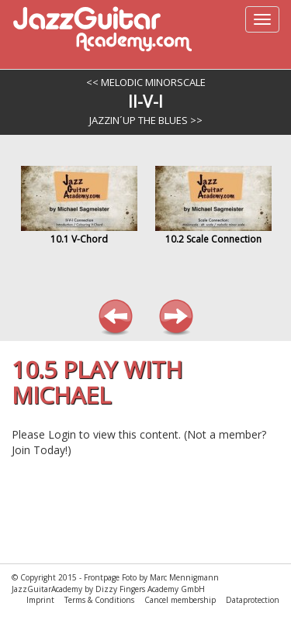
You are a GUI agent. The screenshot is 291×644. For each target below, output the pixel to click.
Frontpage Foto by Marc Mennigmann (151, 577)
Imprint (42, 600)
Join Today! (40, 450)
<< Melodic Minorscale (146, 82)
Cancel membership (181, 600)
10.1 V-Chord (79, 239)
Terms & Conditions (100, 600)
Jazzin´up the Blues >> (146, 120)
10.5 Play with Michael (97, 382)
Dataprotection (253, 600)
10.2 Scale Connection (213, 239)
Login (62, 434)
